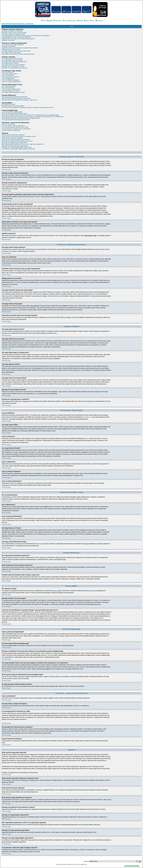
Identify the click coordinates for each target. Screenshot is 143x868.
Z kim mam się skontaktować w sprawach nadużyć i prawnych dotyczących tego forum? (28, 107)
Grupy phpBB (57, 591)
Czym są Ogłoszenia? (8, 79)
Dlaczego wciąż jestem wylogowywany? (14, 34)
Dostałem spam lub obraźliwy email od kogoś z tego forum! (19, 100)
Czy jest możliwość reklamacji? (11, 130)
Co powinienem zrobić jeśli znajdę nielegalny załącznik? (18, 149)
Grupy (65, 21)
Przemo (90, 591)
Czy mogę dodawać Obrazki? (11, 77)
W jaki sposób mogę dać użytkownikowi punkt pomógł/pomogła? (21, 118)
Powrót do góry (6, 169)
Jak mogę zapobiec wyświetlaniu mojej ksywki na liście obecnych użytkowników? (26, 36)
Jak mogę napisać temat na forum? (12, 59)
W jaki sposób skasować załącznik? (12, 138)
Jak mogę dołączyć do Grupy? (11, 91)
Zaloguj (80, 21)
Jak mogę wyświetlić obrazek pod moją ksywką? (16, 51)
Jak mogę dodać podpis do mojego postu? (14, 62)
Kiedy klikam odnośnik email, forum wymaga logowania (18, 54)
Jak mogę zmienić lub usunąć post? (12, 60)
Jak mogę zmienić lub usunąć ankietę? (13, 65)
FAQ (43, 21)
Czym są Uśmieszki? (8, 75)
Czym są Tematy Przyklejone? (11, 80)
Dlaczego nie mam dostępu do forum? (13, 66)
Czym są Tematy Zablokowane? (11, 82)
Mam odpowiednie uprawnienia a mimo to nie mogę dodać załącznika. (23, 144)
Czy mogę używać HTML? (10, 74)
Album (87, 21)
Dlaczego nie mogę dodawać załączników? (15, 143)
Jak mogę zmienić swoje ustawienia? (13, 45)
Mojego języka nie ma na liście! (11, 49)
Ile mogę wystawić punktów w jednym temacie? (16, 120)
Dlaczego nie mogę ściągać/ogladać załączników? (17, 147)
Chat (92, 21)
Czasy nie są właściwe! (9, 46)
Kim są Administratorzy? (9, 86)
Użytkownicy (57, 21)
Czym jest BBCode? (8, 72)
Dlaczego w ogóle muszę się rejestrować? (14, 32)
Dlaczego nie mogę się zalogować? (12, 31)
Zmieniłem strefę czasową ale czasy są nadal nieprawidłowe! (20, 48)
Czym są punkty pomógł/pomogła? (12, 112)
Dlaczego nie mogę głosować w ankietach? (15, 68)
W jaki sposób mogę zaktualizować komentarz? (16, 140)
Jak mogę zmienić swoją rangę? (11, 53)
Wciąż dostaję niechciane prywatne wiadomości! (16, 98)
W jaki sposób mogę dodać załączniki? (13, 135)
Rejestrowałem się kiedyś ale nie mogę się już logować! (18, 39)
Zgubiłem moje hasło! (8, 40)
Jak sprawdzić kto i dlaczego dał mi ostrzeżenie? (16, 129)
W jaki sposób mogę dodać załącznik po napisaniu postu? (19, 136)
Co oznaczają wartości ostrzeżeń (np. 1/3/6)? (15, 127)
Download (99, 21)
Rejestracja (72, 21)
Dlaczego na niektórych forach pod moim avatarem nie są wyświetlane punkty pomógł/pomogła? (30, 115)
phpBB (64, 864)
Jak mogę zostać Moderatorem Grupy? (13, 92)
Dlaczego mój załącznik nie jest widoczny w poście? (17, 141)
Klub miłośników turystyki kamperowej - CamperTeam (18, 24)
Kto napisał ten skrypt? (9, 104)
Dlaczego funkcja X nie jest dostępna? (13, 106)
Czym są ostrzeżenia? (8, 124)
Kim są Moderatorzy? (8, 88)
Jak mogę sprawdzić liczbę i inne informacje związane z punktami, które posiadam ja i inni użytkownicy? (33, 117)
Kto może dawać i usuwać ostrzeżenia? (14, 126)
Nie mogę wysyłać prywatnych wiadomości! (15, 97)
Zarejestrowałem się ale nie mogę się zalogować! (16, 37)
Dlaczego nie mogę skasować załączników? (15, 146)
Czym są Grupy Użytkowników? (11, 89)
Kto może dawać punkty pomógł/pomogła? (14, 113)
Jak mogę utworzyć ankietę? (10, 63)
